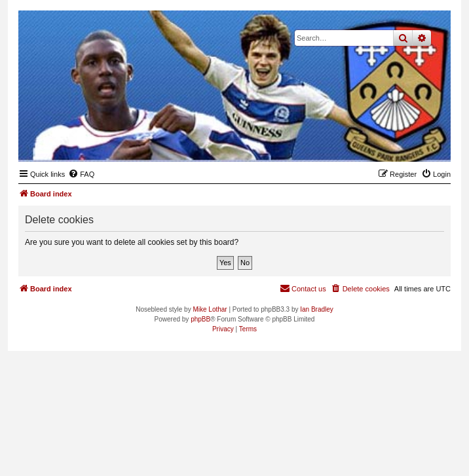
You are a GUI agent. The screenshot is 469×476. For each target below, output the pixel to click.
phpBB (200, 319)
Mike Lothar (210, 309)
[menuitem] (81, 174)
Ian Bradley (317, 309)
